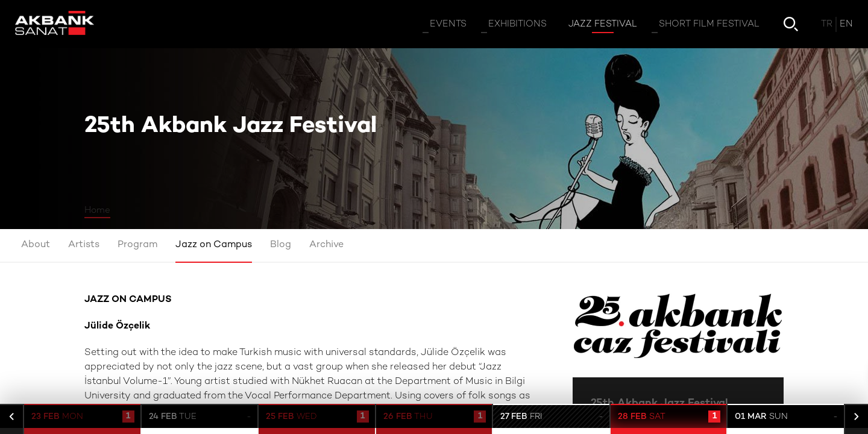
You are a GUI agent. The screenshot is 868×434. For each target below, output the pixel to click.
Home (97, 210)
